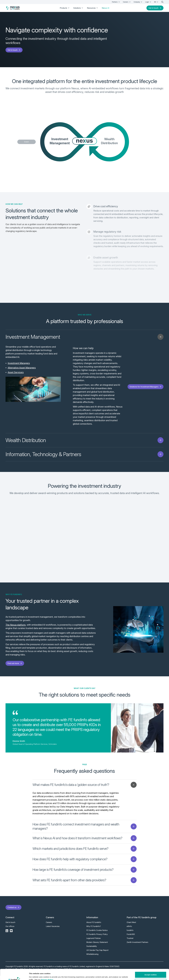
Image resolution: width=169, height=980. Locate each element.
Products (65, 8)
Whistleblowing (92, 958)
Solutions (78, 8)
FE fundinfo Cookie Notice (97, 935)
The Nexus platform (16, 629)
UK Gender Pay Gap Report (97, 954)
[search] (162, 2)
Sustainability (92, 950)
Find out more (15, 668)
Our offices (10, 931)
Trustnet (130, 943)
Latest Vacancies (53, 931)
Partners (116, 2)
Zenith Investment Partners (137, 947)
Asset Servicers (16, 372)
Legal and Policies (94, 943)
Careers (127, 2)
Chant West (131, 927)
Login (148, 2)
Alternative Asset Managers (22, 368)
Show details (34, 976)
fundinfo (130, 935)
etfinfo (129, 931)
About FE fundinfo (94, 927)
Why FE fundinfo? (94, 931)
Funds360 (131, 939)
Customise (151, 972)
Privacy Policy (47, 970)
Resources (93, 8)
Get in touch (155, 8)
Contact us (13, 912)
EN (156, 2)
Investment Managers (19, 363)
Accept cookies (151, 965)
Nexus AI (106, 8)
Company (138, 2)
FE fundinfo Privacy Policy (97, 939)
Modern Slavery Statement (97, 947)
